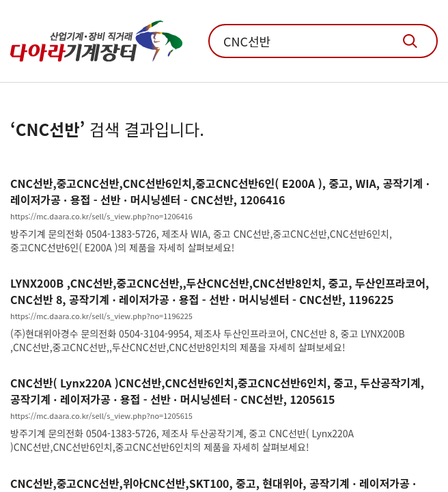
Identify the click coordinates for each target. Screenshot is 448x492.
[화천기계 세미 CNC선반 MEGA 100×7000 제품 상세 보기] (224, 215)
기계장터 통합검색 (410, 41)
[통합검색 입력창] (323, 41)
